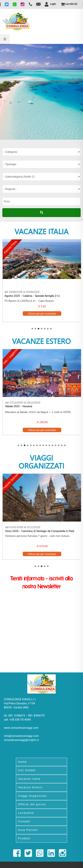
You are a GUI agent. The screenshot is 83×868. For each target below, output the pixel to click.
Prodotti (24, 838)
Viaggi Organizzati (32, 796)
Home (22, 762)
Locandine (26, 813)
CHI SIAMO (27, 770)
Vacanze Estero (30, 787)
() (69, 4)
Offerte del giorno (32, 804)
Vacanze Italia (29, 779)
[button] (32, 329)
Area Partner (28, 830)
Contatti (24, 821)
